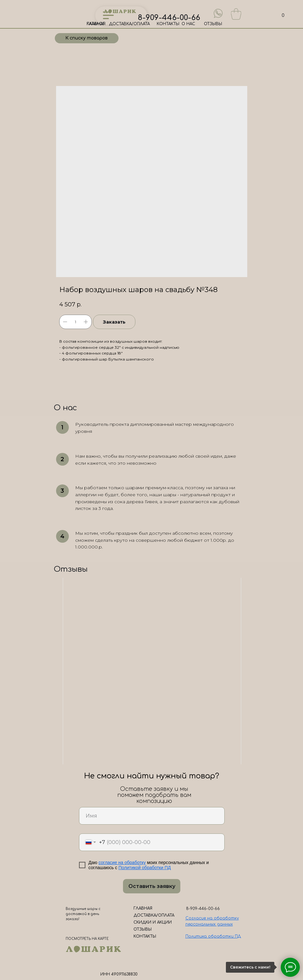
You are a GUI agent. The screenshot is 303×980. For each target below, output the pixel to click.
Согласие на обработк (211, 918)
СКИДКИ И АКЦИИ (153, 922)
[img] (218, 13)
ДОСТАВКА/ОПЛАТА (129, 24)
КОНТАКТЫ (168, 24)
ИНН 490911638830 (119, 974)
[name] (152, 816)
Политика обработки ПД (213, 936)
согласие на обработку (122, 862)
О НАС (188, 24)
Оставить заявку (152, 886)
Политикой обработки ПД (145, 868)
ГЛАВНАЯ (96, 24)
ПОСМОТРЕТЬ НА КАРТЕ (87, 939)
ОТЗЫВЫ (213, 24)
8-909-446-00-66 (169, 18)
